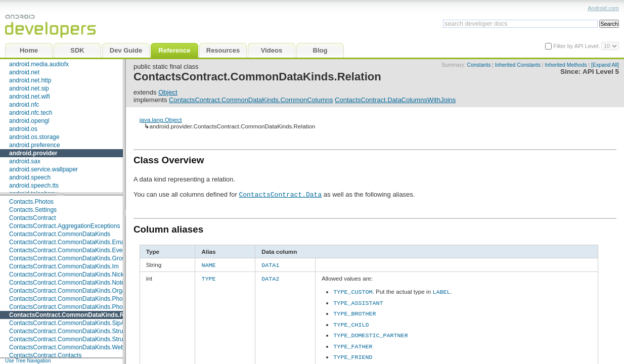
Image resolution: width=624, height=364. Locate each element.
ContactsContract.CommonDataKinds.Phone (69, 299)
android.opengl (29, 121)
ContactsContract (33, 218)
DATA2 (270, 278)
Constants (479, 65)
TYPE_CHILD (351, 323)
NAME (208, 264)
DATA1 (270, 264)
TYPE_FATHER (353, 344)
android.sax (25, 161)
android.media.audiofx (39, 64)
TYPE (208, 278)
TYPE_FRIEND (353, 354)
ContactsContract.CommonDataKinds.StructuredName (83, 331)
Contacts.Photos (31, 202)
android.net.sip (29, 88)
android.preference (35, 145)
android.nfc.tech (31, 113)
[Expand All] (605, 65)
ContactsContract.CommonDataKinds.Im (64, 266)
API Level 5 (601, 72)
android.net (24, 72)
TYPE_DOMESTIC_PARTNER (370, 333)
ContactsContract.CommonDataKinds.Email (68, 242)
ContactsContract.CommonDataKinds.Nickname (74, 275)
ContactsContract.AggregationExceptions (64, 226)
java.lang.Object (161, 120)
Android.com (603, 8)
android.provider (33, 153)
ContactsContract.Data (280, 194)
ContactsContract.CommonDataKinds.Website (72, 347)
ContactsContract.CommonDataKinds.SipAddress (76, 323)
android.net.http (30, 80)
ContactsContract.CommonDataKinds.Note (67, 283)
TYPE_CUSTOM (353, 290)
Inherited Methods (566, 65)
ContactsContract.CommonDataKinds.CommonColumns (251, 100)
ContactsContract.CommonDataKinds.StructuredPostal (83, 339)
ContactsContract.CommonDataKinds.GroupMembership (86, 258)
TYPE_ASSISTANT (358, 301)
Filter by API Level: (577, 46)
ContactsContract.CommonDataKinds (60, 234)
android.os (23, 129)
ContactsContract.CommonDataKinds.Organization (78, 291)
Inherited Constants (518, 65)
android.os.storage (34, 137)
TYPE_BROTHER (354, 311)
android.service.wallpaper (43, 169)
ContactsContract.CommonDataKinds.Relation (76, 315)
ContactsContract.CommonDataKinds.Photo (69, 307)
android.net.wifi (30, 97)
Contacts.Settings (33, 210)
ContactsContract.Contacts (45, 355)
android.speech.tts (34, 186)
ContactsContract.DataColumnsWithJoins (395, 100)
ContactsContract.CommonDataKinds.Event (68, 250)
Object (168, 92)
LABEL (441, 290)
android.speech (30, 177)
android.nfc (24, 105)
